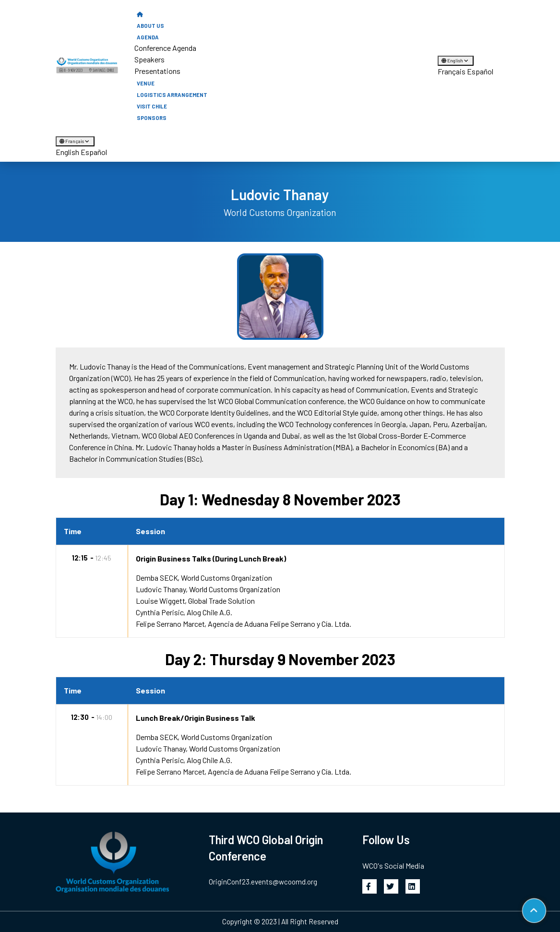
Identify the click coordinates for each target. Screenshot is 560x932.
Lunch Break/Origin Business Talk (196, 718)
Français (452, 71)
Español (480, 71)
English (456, 60)
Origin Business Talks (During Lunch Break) (211, 558)
